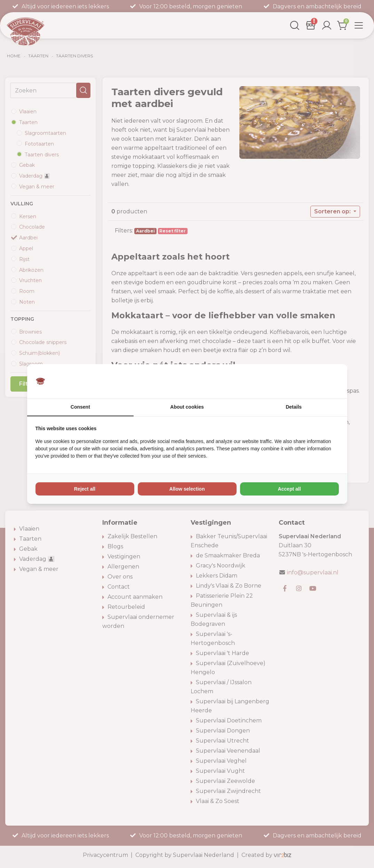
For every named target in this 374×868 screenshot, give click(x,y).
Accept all (289, 489)
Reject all (85, 489)
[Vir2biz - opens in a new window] (330, 381)
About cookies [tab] (187, 407)
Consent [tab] (80, 407)
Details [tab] (294, 407)
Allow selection (187, 489)
